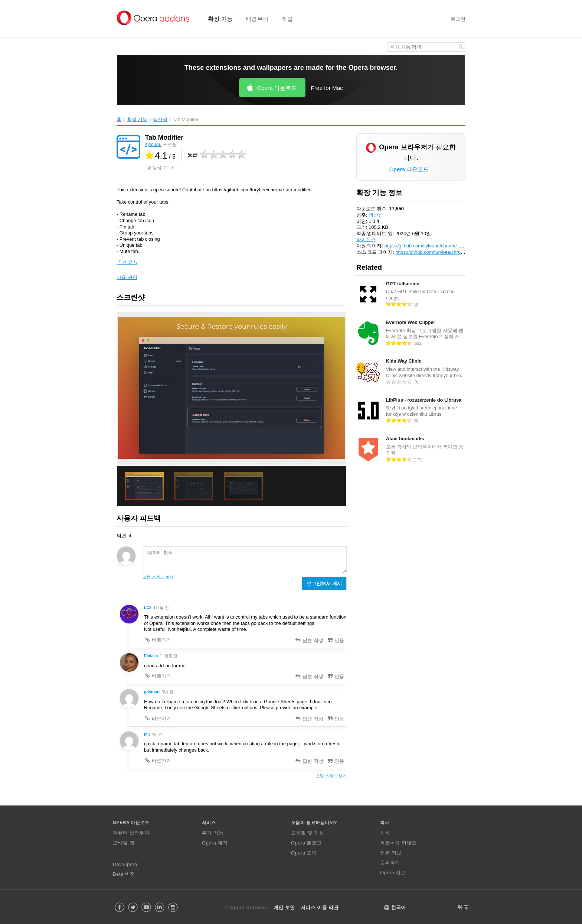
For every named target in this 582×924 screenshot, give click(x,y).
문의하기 (390, 863)
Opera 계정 (215, 843)
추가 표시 (127, 262)
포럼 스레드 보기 (158, 577)
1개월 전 (161, 607)
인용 (336, 640)
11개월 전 (169, 656)
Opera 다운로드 (277, 88)
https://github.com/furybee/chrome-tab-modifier (444, 252)
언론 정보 (391, 853)
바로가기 (158, 640)
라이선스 (366, 239)
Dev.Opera (125, 864)
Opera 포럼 (304, 853)
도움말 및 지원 (308, 833)
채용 (385, 833)
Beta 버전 (124, 874)
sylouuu (153, 144)
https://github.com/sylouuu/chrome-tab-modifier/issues (442, 246)
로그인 (458, 19)
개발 (287, 19)
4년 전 (157, 734)
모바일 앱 (124, 843)
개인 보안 (284, 907)
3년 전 (168, 692)
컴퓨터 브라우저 (131, 833)
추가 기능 (213, 833)
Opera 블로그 (306, 843)
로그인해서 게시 (324, 583)
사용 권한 (127, 277)
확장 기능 (220, 19)
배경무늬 (257, 19)
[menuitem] (216, 19)
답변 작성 (309, 640)
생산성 (160, 119)
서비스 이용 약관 (320, 907)
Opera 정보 (393, 873)
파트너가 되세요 (398, 843)
